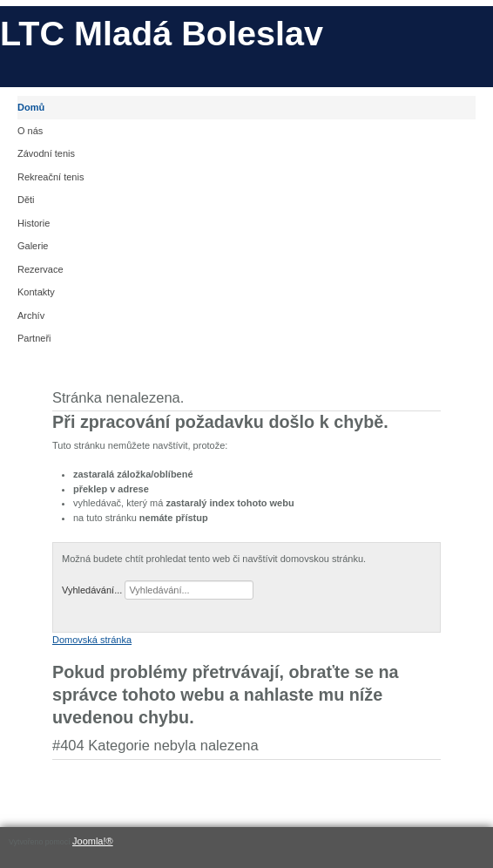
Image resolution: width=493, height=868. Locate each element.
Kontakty (36, 292)
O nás (30, 131)
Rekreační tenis (51, 177)
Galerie (33, 246)
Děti (26, 200)
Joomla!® (93, 841)
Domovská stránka (92, 640)
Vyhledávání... (92, 590)
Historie (34, 223)
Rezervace (41, 269)
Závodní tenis (46, 153)
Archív (31, 315)
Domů (31, 107)
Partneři (34, 338)
